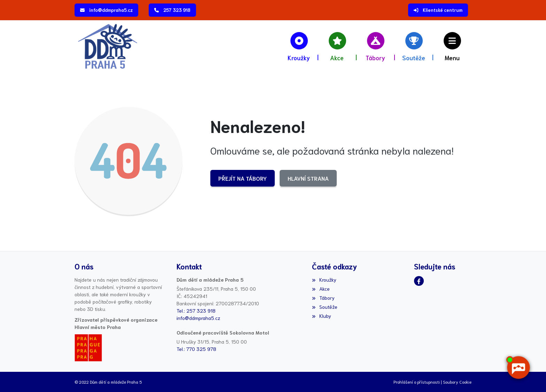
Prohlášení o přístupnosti (417, 382)
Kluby (321, 316)
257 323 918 (177, 10)
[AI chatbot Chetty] (518, 368)
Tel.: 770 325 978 (196, 349)
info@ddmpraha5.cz (111, 10)
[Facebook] (419, 281)
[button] (452, 46)
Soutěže (325, 307)
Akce (321, 289)
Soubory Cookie (457, 382)
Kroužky (324, 280)
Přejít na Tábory (243, 178)
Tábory (323, 298)
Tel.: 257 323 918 (196, 311)
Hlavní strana (308, 178)
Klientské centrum (443, 10)
